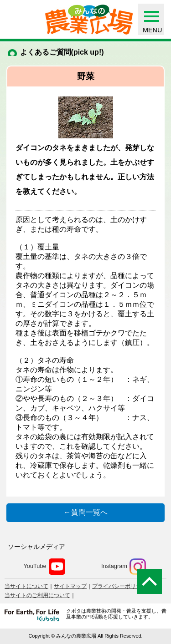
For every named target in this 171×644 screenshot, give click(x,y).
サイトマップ (70, 586)
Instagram (124, 567)
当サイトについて (26, 586)
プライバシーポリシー (119, 586)
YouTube (44, 567)
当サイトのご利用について (37, 595)
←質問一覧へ (86, 512)
